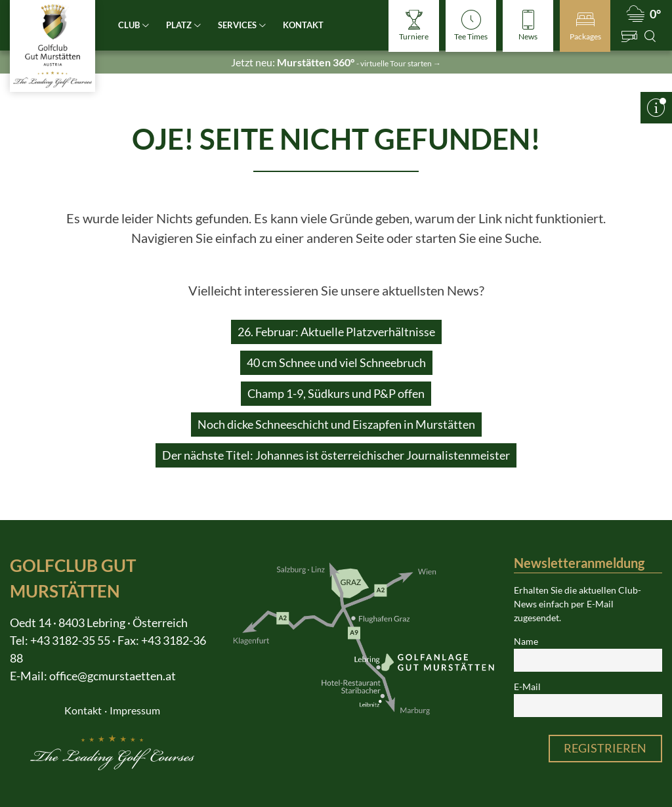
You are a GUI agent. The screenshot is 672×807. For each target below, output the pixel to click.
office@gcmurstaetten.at (113, 676)
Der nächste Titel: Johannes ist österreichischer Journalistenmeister (336, 455)
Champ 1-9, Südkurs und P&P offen (336, 393)
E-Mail (527, 687)
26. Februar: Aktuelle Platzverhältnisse (336, 332)
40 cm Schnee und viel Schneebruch (336, 362)
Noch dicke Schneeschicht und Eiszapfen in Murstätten (336, 424)
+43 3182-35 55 (70, 640)
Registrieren (605, 748)
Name (526, 642)
